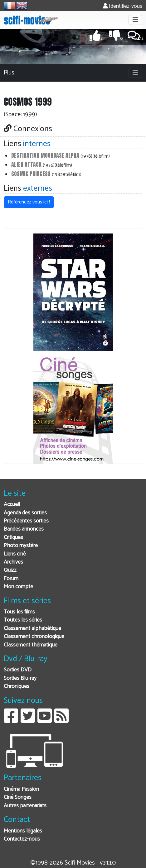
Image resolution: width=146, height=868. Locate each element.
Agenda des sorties (25, 513)
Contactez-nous (22, 839)
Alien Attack (26, 164)
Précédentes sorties (26, 521)
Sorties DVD (18, 670)
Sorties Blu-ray (20, 678)
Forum (11, 579)
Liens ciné (15, 554)
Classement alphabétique (32, 629)
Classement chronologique (34, 637)
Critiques (13, 538)
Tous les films (19, 612)
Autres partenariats (25, 806)
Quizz (10, 570)
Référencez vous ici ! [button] (29, 202)
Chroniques (17, 687)
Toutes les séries (23, 620)
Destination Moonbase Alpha (45, 155)
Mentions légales (23, 831)
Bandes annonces (24, 529)
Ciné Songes (18, 797)
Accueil (12, 505)
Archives (13, 562)
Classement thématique (31, 645)
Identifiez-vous (123, 6)
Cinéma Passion (21, 789)
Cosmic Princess (31, 174)
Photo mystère (21, 546)
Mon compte (18, 587)
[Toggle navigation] (135, 20)
